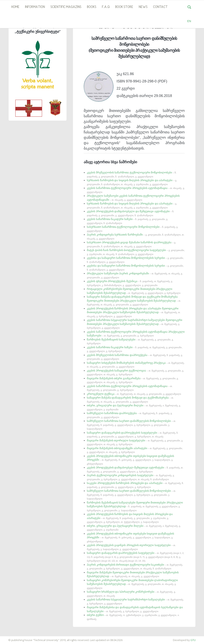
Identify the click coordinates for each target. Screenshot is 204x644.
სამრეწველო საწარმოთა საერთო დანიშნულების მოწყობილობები (131, 425)
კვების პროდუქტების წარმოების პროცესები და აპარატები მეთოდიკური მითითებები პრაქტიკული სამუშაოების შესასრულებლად (134, 312)
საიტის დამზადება (12, 638)
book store (124, 7)
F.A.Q (106, 7)
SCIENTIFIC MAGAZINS (66, 7)
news (143, 7)
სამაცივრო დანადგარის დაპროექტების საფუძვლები (135, 557)
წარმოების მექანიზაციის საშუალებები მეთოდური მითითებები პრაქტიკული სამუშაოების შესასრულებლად (135, 506)
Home (15, 7)
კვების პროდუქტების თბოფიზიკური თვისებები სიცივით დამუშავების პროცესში (130, 460)
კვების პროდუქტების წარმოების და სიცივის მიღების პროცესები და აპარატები (130, 518)
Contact (160, 7)
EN (189, 21)
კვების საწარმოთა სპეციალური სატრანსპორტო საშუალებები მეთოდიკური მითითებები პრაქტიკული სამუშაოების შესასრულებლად (135, 324)
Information (35, 7)
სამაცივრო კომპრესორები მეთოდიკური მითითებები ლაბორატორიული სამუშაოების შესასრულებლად (132, 584)
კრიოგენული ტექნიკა (134, 394)
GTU (193, 640)
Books (92, 7)
